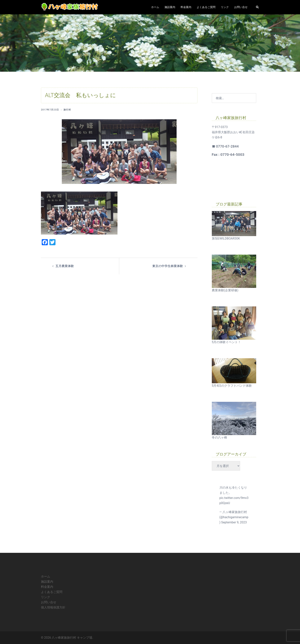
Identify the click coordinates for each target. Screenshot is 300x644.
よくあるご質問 (206, 7)
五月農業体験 (65, 266)
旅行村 (67, 110)
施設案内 (170, 7)
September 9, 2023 (234, 522)
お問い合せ (241, 7)
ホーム (155, 7)
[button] (258, 7)
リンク (225, 7)
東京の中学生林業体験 (168, 266)
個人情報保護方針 (53, 607)
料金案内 (186, 7)
